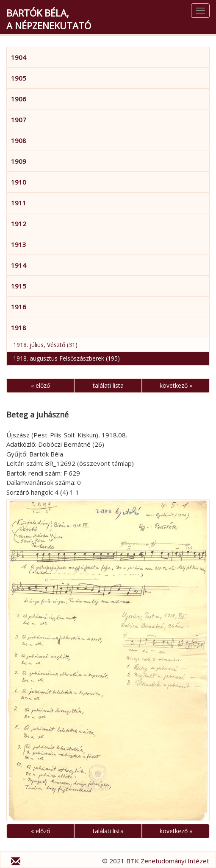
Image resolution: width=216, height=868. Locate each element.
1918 (19, 328)
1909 (19, 161)
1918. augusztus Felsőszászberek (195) (66, 358)
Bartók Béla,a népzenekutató (49, 19)
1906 (19, 99)
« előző (40, 385)
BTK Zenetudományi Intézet (168, 861)
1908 (19, 140)
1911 (19, 203)
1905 (19, 78)
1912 (19, 224)
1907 (19, 120)
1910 (19, 182)
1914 (19, 265)
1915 (19, 286)
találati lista (108, 385)
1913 (19, 244)
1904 (19, 57)
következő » (176, 385)
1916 (19, 307)
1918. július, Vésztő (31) (45, 345)
